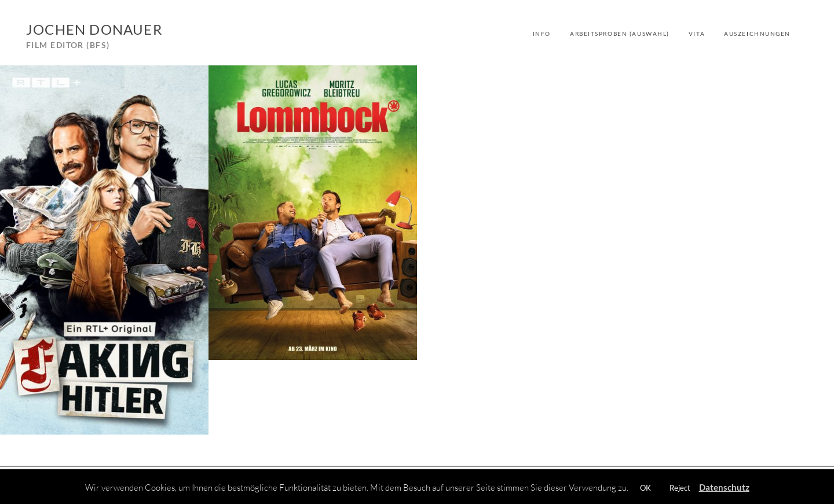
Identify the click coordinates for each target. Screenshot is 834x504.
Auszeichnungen (757, 34)
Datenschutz (724, 487)
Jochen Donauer (94, 29)
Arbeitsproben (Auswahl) (620, 34)
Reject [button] (680, 488)
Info (542, 34)
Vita (697, 34)
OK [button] (645, 488)
